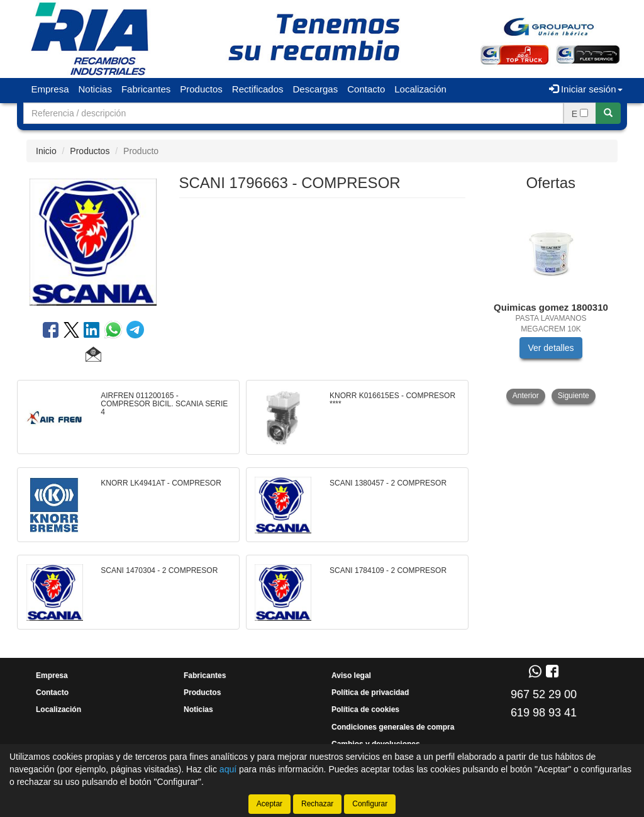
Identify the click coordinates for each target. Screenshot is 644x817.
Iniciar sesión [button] (586, 89)
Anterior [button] (526, 396)
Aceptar (269, 804)
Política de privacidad (370, 692)
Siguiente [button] (574, 396)
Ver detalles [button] (551, 348)
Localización (420, 89)
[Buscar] (608, 113)
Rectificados (258, 89)
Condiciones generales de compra (393, 727)
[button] (93, 356)
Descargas (316, 89)
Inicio (46, 151)
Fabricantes (146, 89)
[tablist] (551, 302)
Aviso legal (351, 675)
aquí (228, 769)
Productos (201, 89)
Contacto (366, 89)
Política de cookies (365, 709)
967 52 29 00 (544, 694)
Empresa (50, 89)
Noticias (95, 89)
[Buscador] (293, 113)
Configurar (370, 804)
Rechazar (317, 804)
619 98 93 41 (544, 713)
